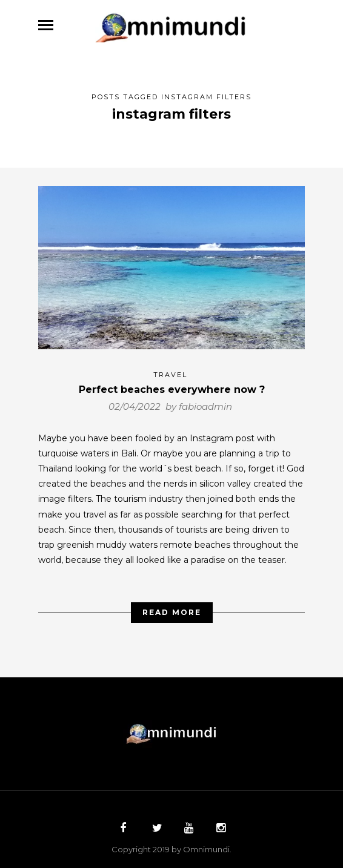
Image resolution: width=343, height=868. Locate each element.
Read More (172, 608)
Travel (170, 370)
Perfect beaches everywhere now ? (172, 385)
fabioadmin (205, 402)
